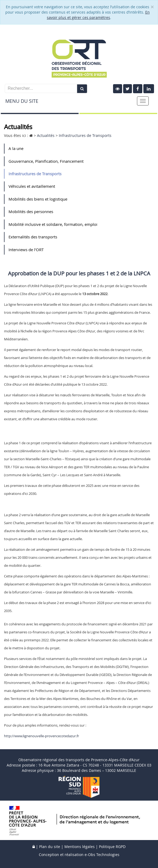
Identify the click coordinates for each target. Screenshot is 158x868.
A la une (16, 148)
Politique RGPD (112, 847)
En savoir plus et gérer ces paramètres (98, 15)
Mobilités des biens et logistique (38, 199)
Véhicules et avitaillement (32, 186)
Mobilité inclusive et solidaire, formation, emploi (53, 224)
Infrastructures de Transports (35, 174)
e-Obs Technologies (102, 855)
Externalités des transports (33, 237)
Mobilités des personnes (31, 211)
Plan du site (50, 847)
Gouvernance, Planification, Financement (46, 161)
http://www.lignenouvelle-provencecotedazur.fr (41, 736)
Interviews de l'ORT (26, 250)
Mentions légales (80, 847)
